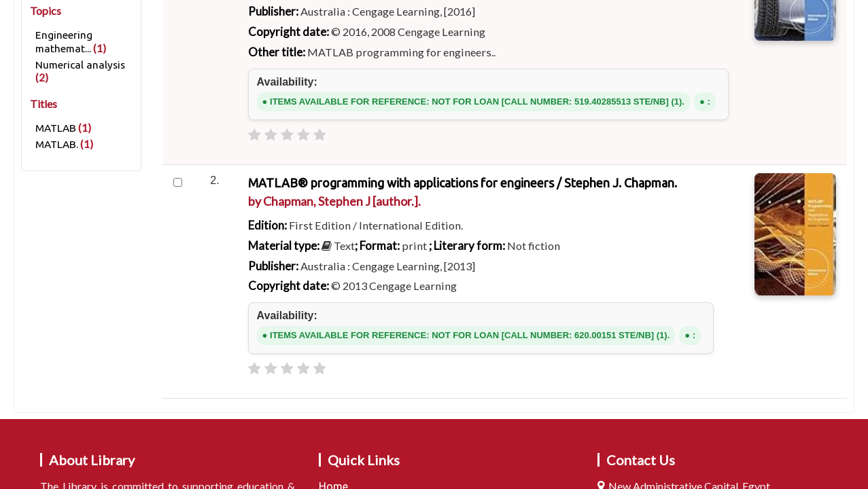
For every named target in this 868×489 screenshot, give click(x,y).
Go (662, 181)
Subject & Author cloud (606, 235)
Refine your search (81, 432)
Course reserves (380, 235)
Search (240, 181)
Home (35, 396)
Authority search (484, 235)
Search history (777, 15)
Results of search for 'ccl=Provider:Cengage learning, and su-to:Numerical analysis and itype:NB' (294, 396)
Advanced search (274, 235)
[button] (101, 15)
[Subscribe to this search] (340, 444)
